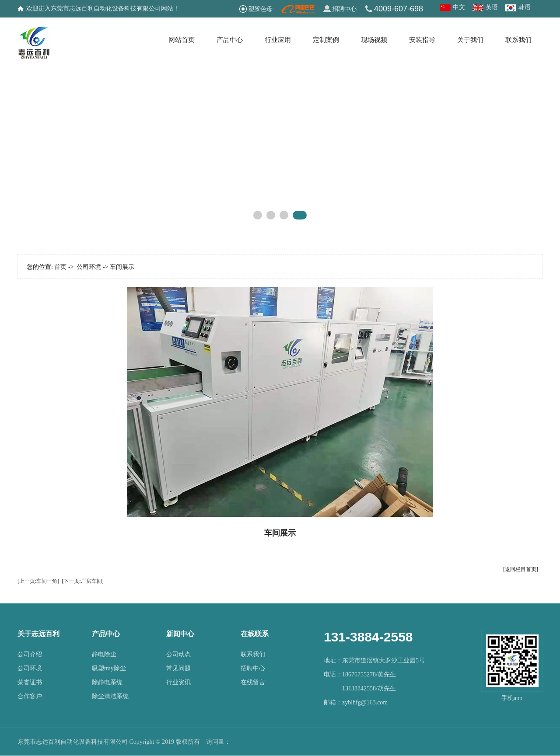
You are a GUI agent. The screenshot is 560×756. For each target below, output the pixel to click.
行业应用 (278, 40)
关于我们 (470, 40)
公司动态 (178, 654)
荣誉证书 (30, 682)
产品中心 (230, 40)
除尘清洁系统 (110, 696)
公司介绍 (30, 654)
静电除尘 (104, 654)
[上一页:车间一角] (38, 581)
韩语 (525, 7)
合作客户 (30, 696)
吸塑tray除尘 (109, 668)
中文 (459, 7)
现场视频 (374, 40)
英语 (492, 7)
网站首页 (182, 40)
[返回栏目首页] (521, 569)
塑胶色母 (260, 9)
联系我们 (518, 40)
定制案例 (326, 40)
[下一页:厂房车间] (82, 581)
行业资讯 (178, 682)
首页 (60, 267)
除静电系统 (107, 682)
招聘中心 (344, 9)
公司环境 (89, 267)
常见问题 (178, 668)
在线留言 (253, 682)
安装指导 (422, 40)
